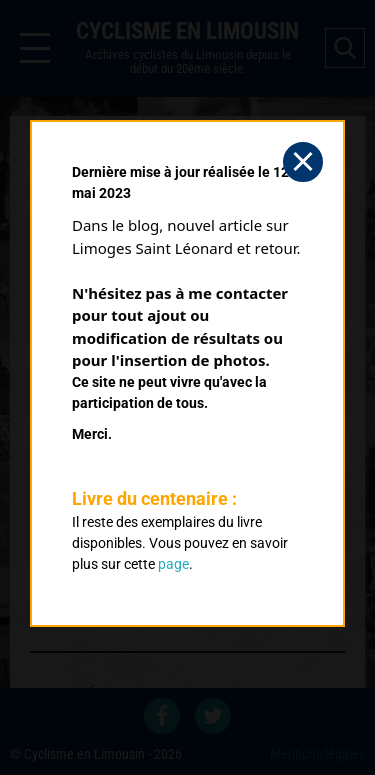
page (173, 564)
